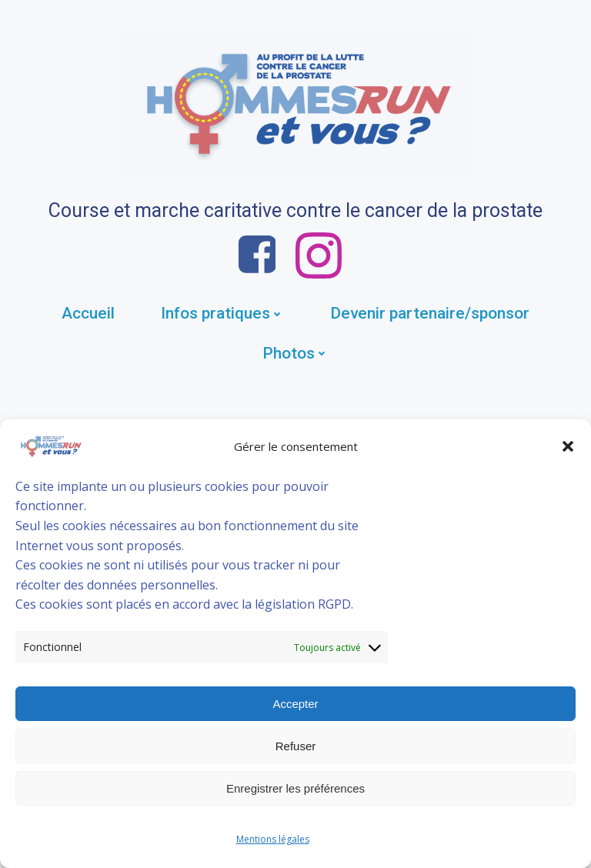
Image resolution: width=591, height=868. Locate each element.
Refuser (296, 746)
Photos (295, 353)
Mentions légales (273, 839)
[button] (568, 446)
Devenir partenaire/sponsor (430, 313)
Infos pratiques (222, 313)
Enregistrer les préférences (295, 788)
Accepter (295, 704)
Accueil (88, 313)
